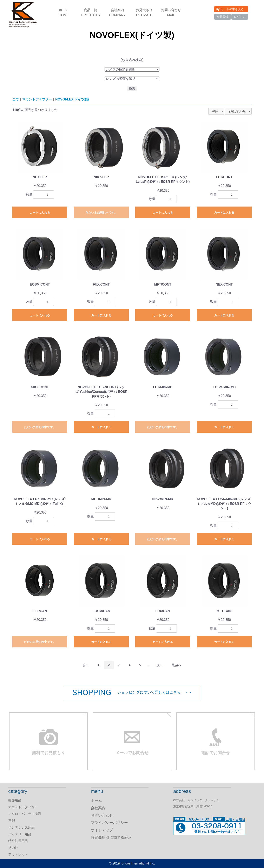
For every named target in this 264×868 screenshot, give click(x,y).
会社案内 (117, 13)
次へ (160, 665)
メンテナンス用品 (21, 827)
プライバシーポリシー (109, 823)
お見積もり (144, 13)
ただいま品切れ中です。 (101, 213)
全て (16, 99)
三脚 (12, 821)
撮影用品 (15, 800)
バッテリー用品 (20, 834)
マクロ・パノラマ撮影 (25, 814)
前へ (86, 665)
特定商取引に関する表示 (111, 837)
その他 (13, 848)
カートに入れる (40, 213)
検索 (132, 88)
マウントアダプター (37, 99)
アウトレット (18, 854)
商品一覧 (91, 13)
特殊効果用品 (18, 841)
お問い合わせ (171, 13)
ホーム (64, 13)
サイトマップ (102, 830)
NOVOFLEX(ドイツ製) (72, 99)
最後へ (177, 665)
